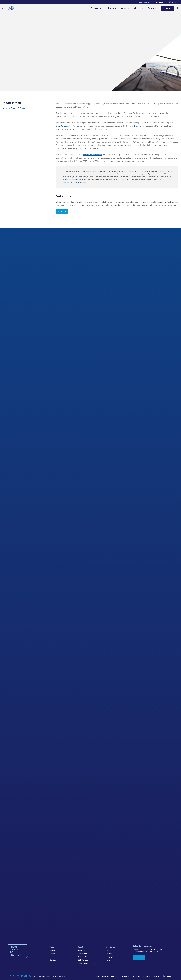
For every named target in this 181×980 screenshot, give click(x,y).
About (137, 8)
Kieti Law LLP (145, 2)
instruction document (92, 155)
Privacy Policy (135, 976)
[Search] (178, 8)
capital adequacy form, (68, 126)
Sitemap (157, 976)
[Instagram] (18, 976)
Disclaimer (145, 976)
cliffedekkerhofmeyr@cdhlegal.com (74, 182)
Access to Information (103, 976)
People (112, 8)
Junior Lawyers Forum (86, 963)
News (123, 8)
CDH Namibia (158, 2)
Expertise (96, 8)
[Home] (9, 8)
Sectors (109, 950)
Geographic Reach (113, 957)
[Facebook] (10, 976)
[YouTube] (26, 976)
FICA (151, 976)
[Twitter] (14, 976)
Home (52, 950)
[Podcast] (30, 976)
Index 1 (158, 113)
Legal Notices (116, 976)
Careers (152, 8)
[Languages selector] (174, 2)
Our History (82, 954)
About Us (81, 950)
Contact (53, 960)
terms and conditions (72, 179)
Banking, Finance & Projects (15, 108)
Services (109, 954)
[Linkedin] (22, 976)
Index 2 (132, 126)
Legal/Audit (125, 976)
